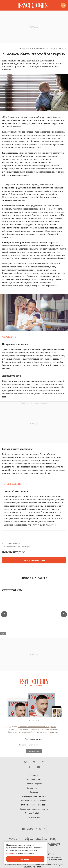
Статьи (20, 49)
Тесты (63, 5)
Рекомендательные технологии (34, 809)
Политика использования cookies (34, 805)
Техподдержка (34, 817)
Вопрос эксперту (34, 788)
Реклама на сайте (34, 779)
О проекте (34, 775)
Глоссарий (34, 792)
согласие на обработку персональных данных (37, 727)
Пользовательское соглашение (34, 801)
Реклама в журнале (34, 784)
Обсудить (52, 49)
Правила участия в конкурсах (34, 796)
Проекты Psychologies (34, 813)
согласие (10, 853)
